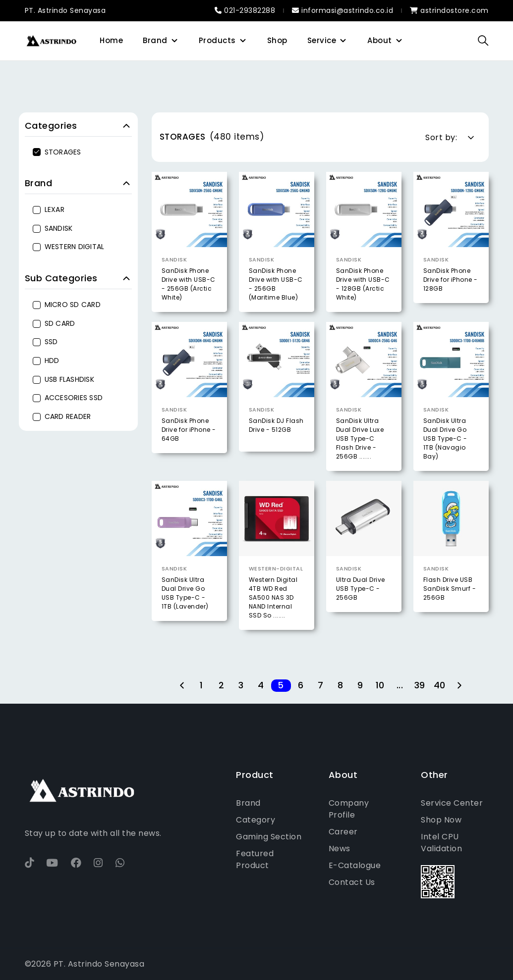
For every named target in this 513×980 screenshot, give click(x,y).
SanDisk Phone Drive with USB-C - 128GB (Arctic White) (363, 284)
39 (420, 686)
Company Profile (349, 809)
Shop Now (441, 820)
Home (111, 40)
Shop (277, 40)
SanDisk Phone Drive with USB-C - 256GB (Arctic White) (189, 284)
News (340, 849)
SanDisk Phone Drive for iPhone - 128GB (451, 280)
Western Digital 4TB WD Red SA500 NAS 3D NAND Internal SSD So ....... (273, 623)
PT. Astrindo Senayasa (65, 10)
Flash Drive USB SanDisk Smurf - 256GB (450, 614)
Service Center (452, 803)
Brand (155, 40)
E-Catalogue (355, 865)
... (400, 686)
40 (440, 686)
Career (343, 832)
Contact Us (352, 882)
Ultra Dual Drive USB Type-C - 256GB (361, 614)
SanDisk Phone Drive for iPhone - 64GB (189, 455)
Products (217, 40)
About (380, 40)
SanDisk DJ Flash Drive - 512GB (276, 450)
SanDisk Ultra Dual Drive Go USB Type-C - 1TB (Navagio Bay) (445, 464)
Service (322, 40)
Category (256, 820)
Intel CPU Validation (441, 843)
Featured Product (255, 859)
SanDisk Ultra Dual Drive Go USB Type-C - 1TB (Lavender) (185, 618)
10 (380, 686)
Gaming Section (269, 837)
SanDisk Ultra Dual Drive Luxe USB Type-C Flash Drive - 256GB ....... (360, 464)
